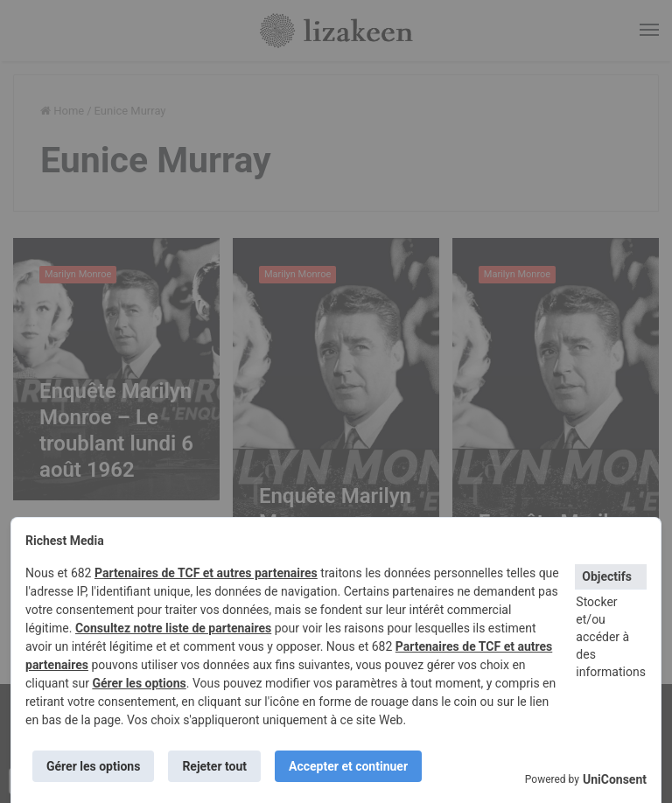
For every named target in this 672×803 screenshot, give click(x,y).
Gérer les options (139, 683)
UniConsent (615, 779)
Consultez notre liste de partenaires (173, 628)
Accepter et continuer (348, 766)
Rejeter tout (214, 766)
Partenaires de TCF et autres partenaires (206, 573)
